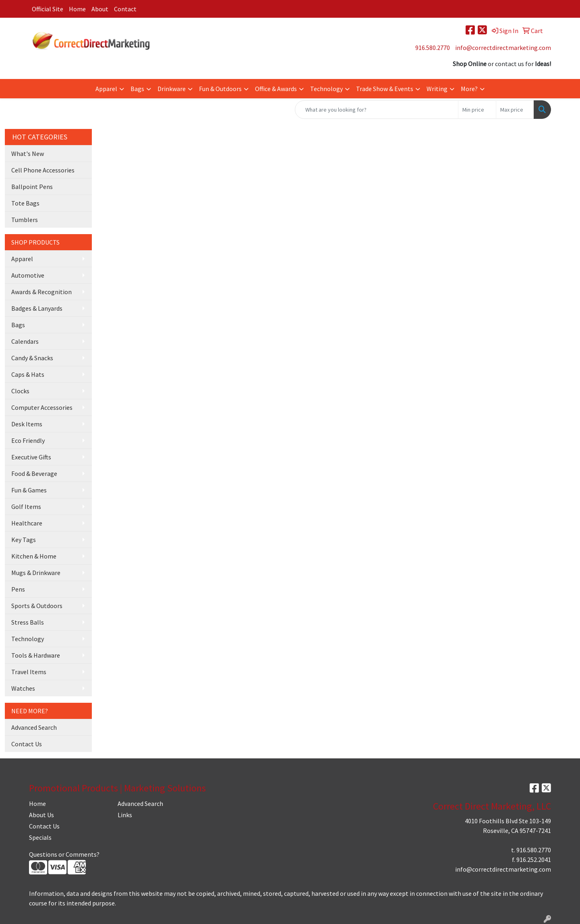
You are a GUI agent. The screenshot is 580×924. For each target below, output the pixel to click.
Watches (23, 688)
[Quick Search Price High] (515, 110)
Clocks (20, 391)
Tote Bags (25, 203)
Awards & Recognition (41, 292)
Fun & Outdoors (220, 89)
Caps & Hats (28, 374)
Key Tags (24, 540)
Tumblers (25, 220)
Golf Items (26, 507)
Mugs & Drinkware (36, 573)
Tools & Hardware (36, 655)
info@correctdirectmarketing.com (503, 48)
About (100, 9)
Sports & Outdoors (37, 606)
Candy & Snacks (32, 358)
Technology (326, 89)
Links (125, 815)
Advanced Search (34, 727)
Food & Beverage (34, 473)
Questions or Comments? (64, 854)
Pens (18, 589)
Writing (437, 89)
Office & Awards (276, 89)
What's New (28, 154)
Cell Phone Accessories (43, 170)
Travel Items (29, 672)
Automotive (28, 275)
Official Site (48, 9)
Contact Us (27, 744)
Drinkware (172, 89)
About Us (41, 815)
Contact (125, 9)
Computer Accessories (42, 407)
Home (77, 9)
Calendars (25, 341)
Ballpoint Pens (32, 187)
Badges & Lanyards (37, 308)
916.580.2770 (433, 48)
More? (469, 89)
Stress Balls (28, 622)
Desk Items (27, 424)
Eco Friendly (28, 440)
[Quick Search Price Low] (477, 110)
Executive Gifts (31, 457)
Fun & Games (29, 490)
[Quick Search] (377, 110)
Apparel (106, 89)
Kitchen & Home (34, 556)
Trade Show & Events (385, 89)
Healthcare (27, 523)
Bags (137, 89)
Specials (40, 837)
